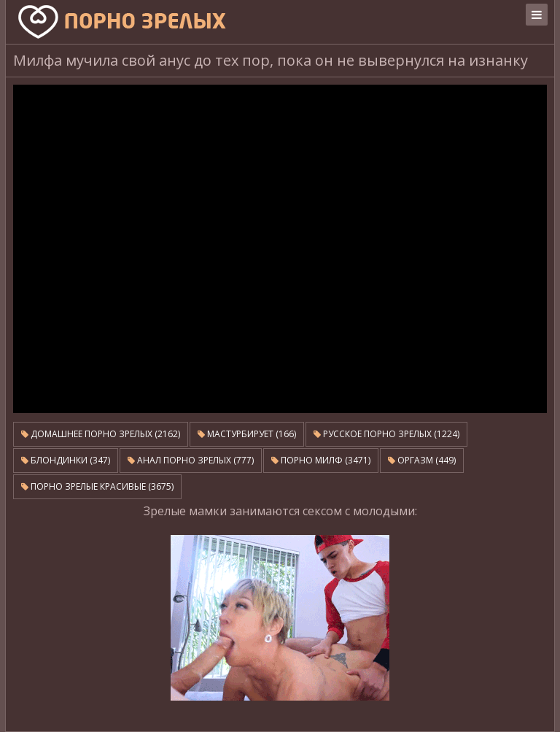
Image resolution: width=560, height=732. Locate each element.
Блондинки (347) (66, 460)
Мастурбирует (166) (247, 434)
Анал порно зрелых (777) (191, 460)
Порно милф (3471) (321, 460)
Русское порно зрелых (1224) (386, 434)
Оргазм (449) (422, 460)
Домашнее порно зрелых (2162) (101, 434)
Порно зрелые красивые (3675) (97, 486)
